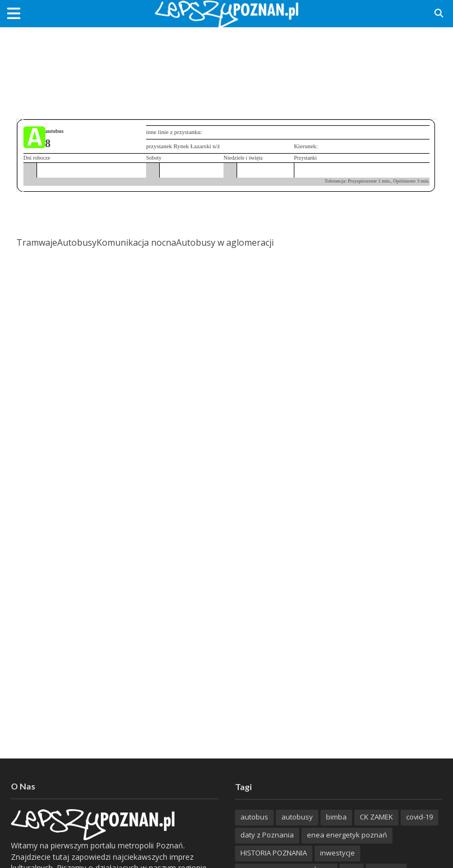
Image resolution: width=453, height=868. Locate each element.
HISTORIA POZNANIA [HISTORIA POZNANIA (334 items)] (274, 853)
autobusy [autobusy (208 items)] (297, 817)
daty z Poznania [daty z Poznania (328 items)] (267, 835)
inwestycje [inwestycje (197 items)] (337, 853)
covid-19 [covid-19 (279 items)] (419, 817)
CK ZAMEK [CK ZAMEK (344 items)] (376, 817)
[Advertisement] (227, 63)
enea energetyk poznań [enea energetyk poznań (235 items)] (347, 835)
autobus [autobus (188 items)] (254, 817)
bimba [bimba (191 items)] (336, 817)
